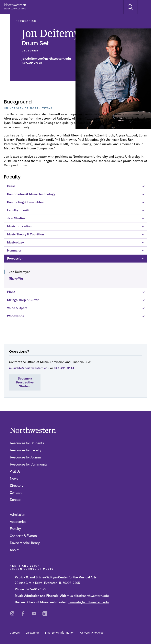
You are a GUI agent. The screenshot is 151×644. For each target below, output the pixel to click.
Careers (15, 633)
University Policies (92, 633)
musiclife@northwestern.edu (88, 596)
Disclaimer (32, 633)
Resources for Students (27, 443)
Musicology (77, 244)
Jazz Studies (77, 220)
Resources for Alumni (25, 457)
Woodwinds (77, 318)
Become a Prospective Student (25, 382)
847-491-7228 (32, 63)
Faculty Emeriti (77, 212)
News (14, 479)
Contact (16, 493)
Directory (17, 486)
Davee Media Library (25, 543)
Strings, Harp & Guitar (77, 302)
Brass (77, 188)
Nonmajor (77, 252)
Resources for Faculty (26, 450)
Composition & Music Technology (77, 196)
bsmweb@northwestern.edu (88, 602)
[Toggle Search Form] (130, 7)
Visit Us (15, 472)
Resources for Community (29, 465)
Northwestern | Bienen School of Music (15, 6)
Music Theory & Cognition (77, 236)
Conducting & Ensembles (77, 204)
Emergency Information (60, 633)
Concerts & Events (23, 536)
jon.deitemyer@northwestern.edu (46, 59)
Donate (15, 500)
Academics (18, 522)
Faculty (15, 529)
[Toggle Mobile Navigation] (144, 7)
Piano (77, 294)
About (14, 550)
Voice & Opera (77, 310)
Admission (17, 515)
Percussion (77, 260)
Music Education (77, 228)
